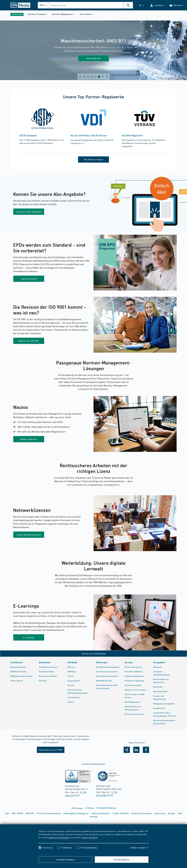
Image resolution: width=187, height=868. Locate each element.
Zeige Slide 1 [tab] (84, 77)
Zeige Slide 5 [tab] (99, 77)
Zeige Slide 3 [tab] (92, 77)
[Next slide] (107, 77)
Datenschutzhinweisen (59, 837)
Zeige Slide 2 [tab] (88, 77)
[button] (158, 5)
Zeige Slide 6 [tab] (103, 77)
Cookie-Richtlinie (90, 837)
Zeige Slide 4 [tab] (95, 77)
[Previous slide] (80, 77)
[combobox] (91, 5)
